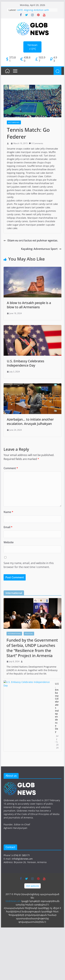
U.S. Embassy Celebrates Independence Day (26, 363)
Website (9, 542)
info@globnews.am (22, 859)
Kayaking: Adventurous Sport (41, 249)
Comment (11, 468)
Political (29, 634)
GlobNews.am (13, 901)
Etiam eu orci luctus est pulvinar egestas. (31, 240)
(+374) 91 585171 (21, 855)
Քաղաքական (14, 122)
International (14, 634)
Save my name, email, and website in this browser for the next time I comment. (29, 565)
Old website (32, 886)
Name (8, 512)
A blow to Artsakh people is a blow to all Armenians (29, 305)
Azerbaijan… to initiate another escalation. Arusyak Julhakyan (30, 421)
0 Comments (36, 143)
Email (8, 527)
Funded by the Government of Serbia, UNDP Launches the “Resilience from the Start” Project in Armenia (32, 648)
